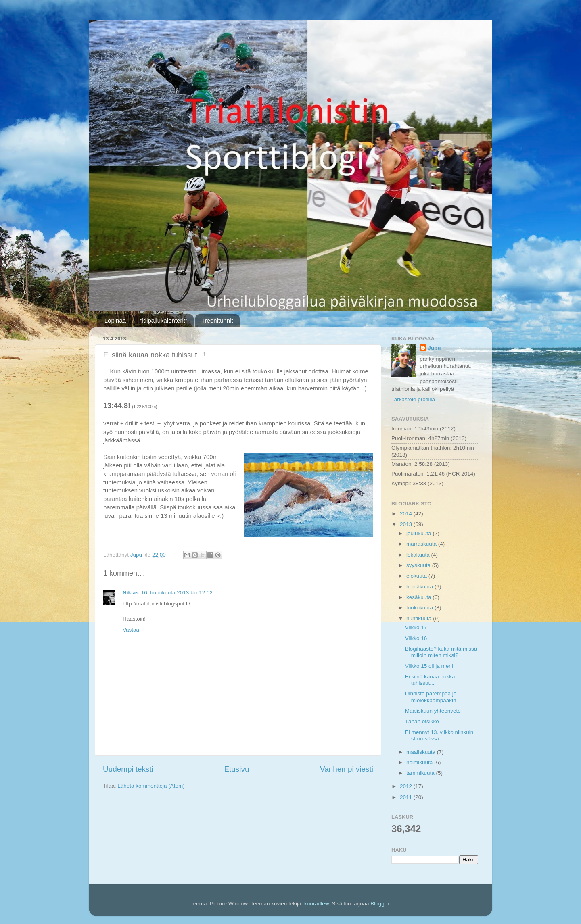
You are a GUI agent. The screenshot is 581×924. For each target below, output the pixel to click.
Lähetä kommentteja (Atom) (151, 786)
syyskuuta (419, 565)
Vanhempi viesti (347, 769)
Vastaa (131, 630)
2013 (407, 524)
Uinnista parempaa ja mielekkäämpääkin (431, 697)
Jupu (434, 348)
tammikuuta (421, 773)
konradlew (317, 904)
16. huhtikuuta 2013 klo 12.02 (177, 593)
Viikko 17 (416, 627)
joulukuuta (419, 533)
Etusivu (237, 769)
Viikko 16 (416, 638)
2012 (407, 786)
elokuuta (417, 576)
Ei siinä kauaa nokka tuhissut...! (430, 680)
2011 (407, 797)
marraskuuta (422, 544)
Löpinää (115, 320)
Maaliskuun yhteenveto (433, 711)
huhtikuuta (420, 618)
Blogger (380, 904)
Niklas (131, 593)
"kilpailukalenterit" (164, 320)
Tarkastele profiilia (413, 399)
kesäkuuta (419, 597)
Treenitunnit (217, 320)
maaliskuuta (422, 752)
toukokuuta (420, 608)
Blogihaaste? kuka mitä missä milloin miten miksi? (441, 652)
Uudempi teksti (128, 769)
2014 (407, 514)
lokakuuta (419, 555)
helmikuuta (420, 762)
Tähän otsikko (422, 721)
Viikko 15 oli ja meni (429, 666)
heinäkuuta (420, 587)
